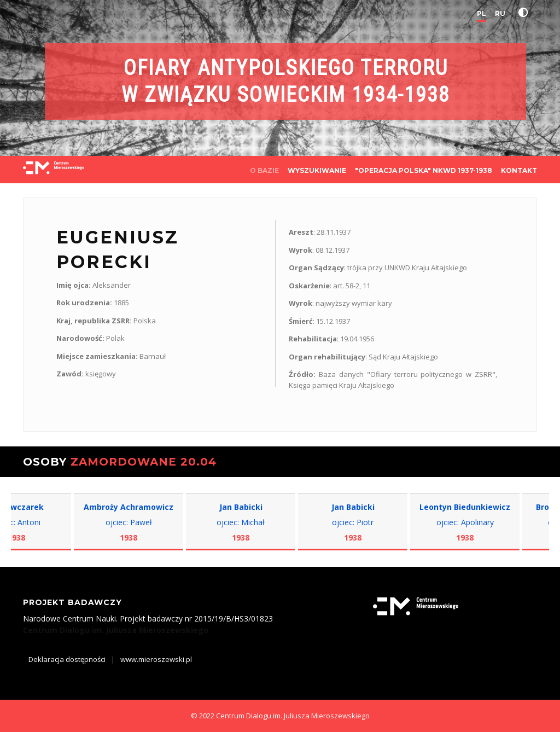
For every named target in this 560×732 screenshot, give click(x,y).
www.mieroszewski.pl (156, 659)
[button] (526, 13)
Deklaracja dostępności (67, 659)
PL (482, 13)
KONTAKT (519, 170)
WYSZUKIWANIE (317, 170)
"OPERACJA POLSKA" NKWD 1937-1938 (424, 170)
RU (500, 13)
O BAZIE (264, 170)
